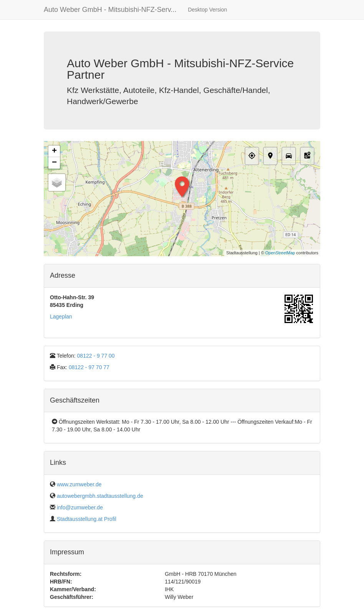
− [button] (54, 163)
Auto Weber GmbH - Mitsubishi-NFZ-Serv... (110, 10)
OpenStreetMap (280, 253)
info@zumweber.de (80, 507)
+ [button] (54, 151)
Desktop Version (207, 10)
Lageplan (61, 317)
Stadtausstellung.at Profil (87, 519)
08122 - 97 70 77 (89, 367)
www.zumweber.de (79, 484)
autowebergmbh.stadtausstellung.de (100, 496)
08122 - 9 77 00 (96, 356)
